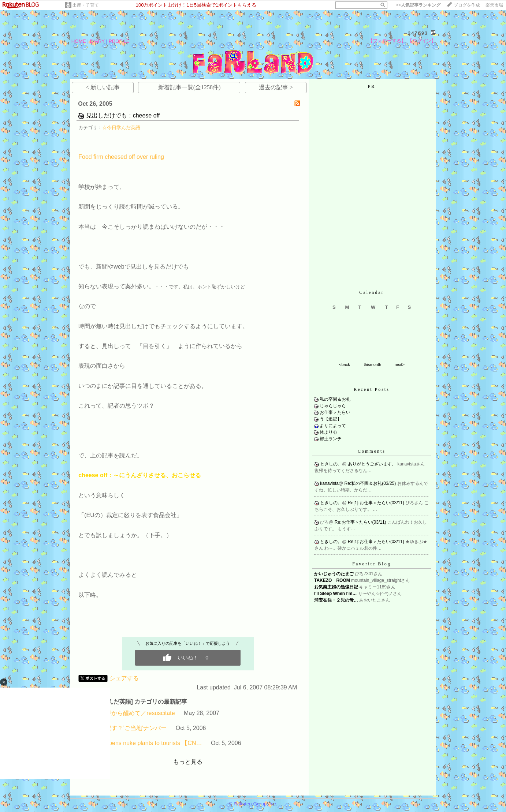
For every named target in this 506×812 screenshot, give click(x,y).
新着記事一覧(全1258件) (189, 87)
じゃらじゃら (333, 406)
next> (400, 364)
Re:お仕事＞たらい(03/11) (361, 522)
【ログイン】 (422, 41)
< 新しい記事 (103, 87)
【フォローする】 (387, 41)
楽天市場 (494, 5)
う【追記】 (331, 419)
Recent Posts (372, 389)
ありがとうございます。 (373, 464)
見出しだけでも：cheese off (123, 115)
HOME (79, 41)
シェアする (124, 678)
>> (418, 5)
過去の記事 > (276, 87)
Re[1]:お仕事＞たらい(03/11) (377, 503)
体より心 (328, 432)
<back (345, 364)
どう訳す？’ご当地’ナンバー (130, 728)
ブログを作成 (467, 5)
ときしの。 (331, 464)
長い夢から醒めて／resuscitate (134, 713)
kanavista (329, 483)
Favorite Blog (371, 564)
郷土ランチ (331, 439)
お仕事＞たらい (335, 412)
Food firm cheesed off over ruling (121, 157)
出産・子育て (86, 5)
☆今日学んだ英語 (121, 128)
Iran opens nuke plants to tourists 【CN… (148, 743)
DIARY (97, 41)
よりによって (333, 426)
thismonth (372, 364)
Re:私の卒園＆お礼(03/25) (371, 483)
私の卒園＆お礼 (335, 399)
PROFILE (119, 41)
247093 (418, 33)
